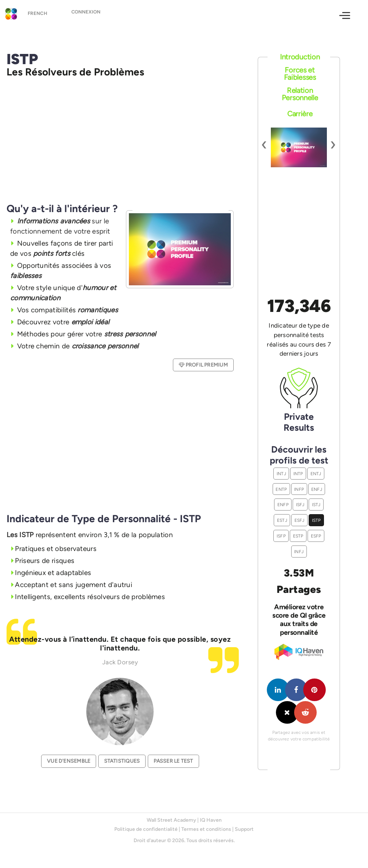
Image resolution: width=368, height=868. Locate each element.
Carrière (300, 114)
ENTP (281, 489)
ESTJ (282, 520)
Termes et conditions (206, 829)
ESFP (316, 536)
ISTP (316, 520)
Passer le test (173, 761)
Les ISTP (20, 535)
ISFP (281, 536)
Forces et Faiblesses (300, 74)
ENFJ (317, 489)
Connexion (91, 15)
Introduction (300, 57)
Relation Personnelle (300, 94)
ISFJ (300, 505)
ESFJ (300, 520)
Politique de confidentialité (146, 829)
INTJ (281, 474)
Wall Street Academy (171, 820)
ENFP (283, 505)
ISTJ (316, 505)
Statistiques (122, 761)
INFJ (299, 552)
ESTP (298, 536)
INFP (299, 489)
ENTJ (316, 474)
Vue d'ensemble (69, 761)
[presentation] (264, 144)
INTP (298, 474)
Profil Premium (203, 365)
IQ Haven (211, 820)
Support (244, 829)
